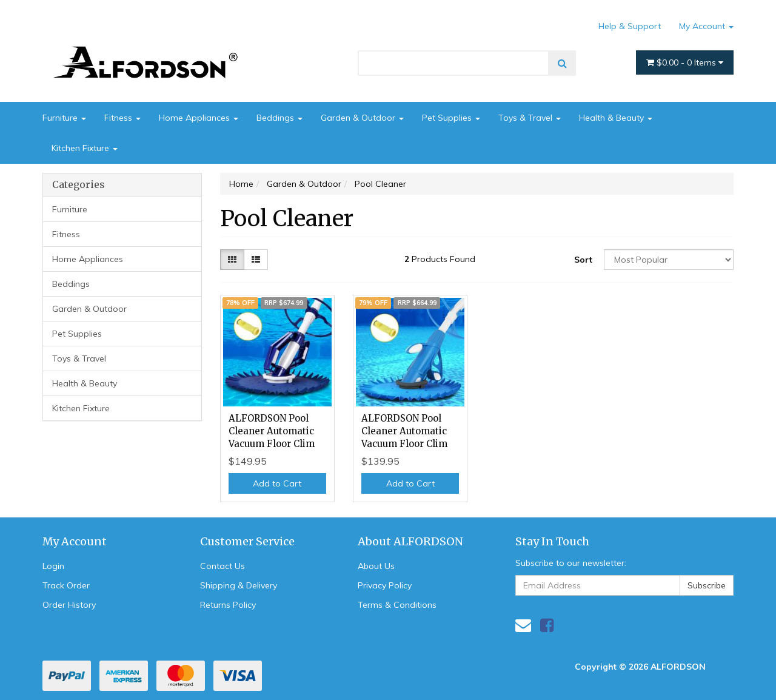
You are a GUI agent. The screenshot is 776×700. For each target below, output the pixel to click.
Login (53, 566)
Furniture (64, 118)
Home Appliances (199, 118)
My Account (706, 26)
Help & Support (630, 26)
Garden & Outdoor (362, 118)
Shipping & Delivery (239, 585)
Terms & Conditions (397, 605)
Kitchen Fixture (85, 148)
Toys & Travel (530, 118)
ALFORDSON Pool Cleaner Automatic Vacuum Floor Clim (272, 431)
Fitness (122, 118)
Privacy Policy (385, 585)
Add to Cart (277, 483)
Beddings (279, 118)
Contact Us (222, 566)
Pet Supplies (451, 118)
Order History (69, 605)
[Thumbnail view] (232, 260)
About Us (376, 566)
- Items (685, 62)
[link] (547, 625)
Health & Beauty (616, 118)
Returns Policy (228, 605)
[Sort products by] (669, 260)
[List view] (256, 260)
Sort (583, 260)
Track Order (66, 585)
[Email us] (523, 625)
